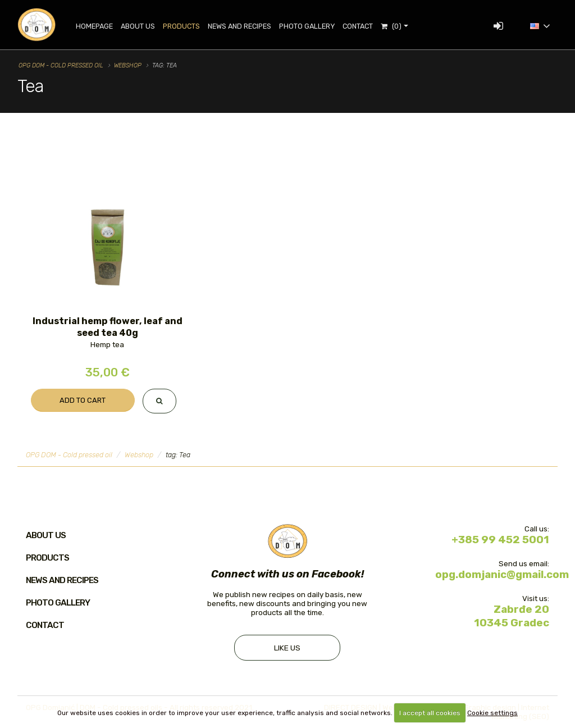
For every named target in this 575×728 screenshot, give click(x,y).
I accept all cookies (430, 713)
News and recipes (240, 26)
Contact (358, 26)
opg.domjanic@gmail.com (502, 574)
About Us (138, 26)
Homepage (95, 26)
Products (182, 26)
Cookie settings (492, 713)
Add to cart (83, 400)
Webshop (128, 65)
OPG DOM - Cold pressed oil (61, 65)
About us (46, 535)
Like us (287, 648)
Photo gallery (307, 26)
